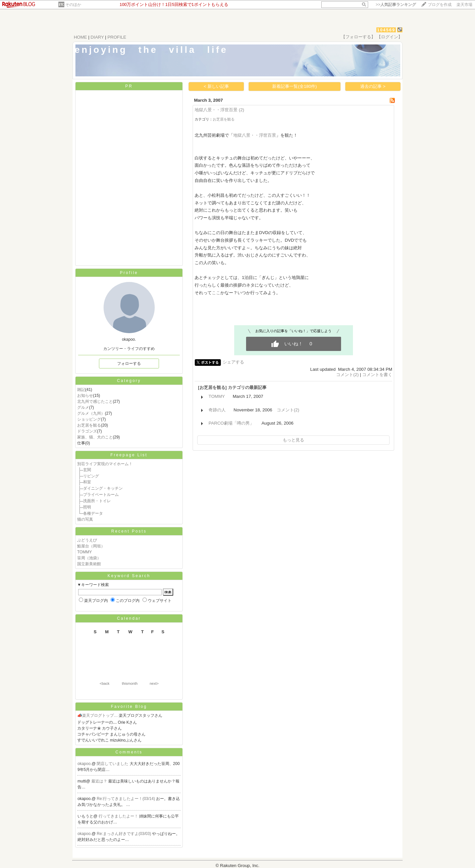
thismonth (130, 683)
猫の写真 (85, 519)
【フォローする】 (358, 37)
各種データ (93, 513)
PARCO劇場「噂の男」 (231, 423)
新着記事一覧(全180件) (294, 86)
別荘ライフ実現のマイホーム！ (105, 464)
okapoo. (85, 764)
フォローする (129, 364)
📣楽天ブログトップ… (97, 715)
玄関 (87, 470)
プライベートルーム (101, 495)
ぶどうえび (87, 540)
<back (105, 683)
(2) (241, 110)
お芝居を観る (89, 425)
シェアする (233, 362)
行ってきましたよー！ (119, 816)
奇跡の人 (217, 410)
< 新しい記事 (217, 86)
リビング (91, 476)
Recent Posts (129, 531)
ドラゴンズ (87, 431)
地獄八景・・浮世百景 (216, 110)
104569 (386, 30)
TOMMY (84, 552)
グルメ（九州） (91, 413)
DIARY (97, 37)
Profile (129, 273)
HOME (80, 37)
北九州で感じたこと (95, 401)
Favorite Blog (129, 707)
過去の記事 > (373, 86)
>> (396, 5)
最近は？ (100, 781)
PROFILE (117, 37)
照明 (87, 507)
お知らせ (85, 396)
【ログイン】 (390, 37)
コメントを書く (377, 375)
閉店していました (113, 764)
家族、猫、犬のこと (95, 437)
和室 (87, 482)
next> (154, 683)
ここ (216, 293)
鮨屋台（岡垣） (91, 546)
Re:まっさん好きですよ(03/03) (124, 834)
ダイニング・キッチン (103, 488)
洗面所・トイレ (97, 501)
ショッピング (89, 419)
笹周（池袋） (89, 558)
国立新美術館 (89, 564)
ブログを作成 (440, 5)
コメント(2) (347, 375)
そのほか (73, 5)
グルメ (83, 407)
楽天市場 (464, 5)
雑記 (81, 390)
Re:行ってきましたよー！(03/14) (126, 799)
